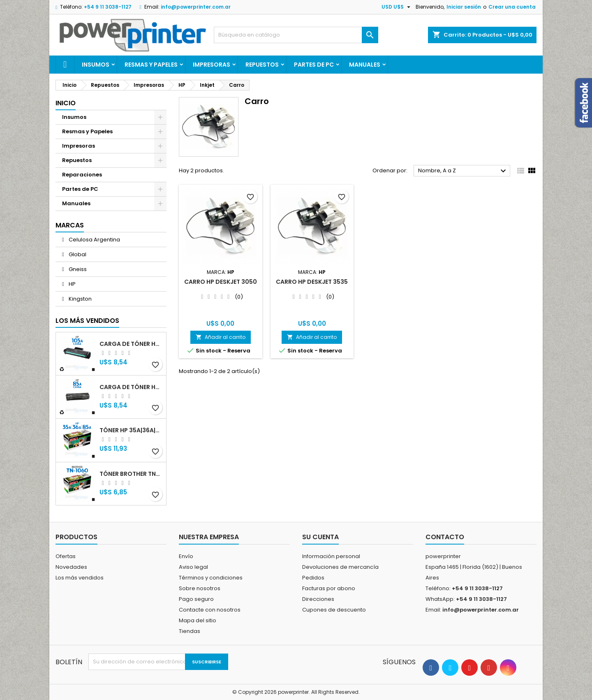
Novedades (71, 567)
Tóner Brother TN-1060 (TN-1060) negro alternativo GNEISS (131, 474)
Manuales (365, 65)
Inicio (66, 103)
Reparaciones (82, 175)
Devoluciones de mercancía (340, 567)
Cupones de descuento (334, 610)
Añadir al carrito (221, 337)
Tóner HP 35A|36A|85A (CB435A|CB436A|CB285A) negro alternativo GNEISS (131, 430)
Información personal (331, 556)
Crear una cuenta (512, 7)
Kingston (80, 299)
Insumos (96, 65)
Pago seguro (196, 599)
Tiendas (190, 631)
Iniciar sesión (464, 7)
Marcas (70, 225)
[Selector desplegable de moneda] (397, 7)
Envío (186, 556)
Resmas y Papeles (151, 65)
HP (72, 284)
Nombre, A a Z (463, 171)
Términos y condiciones (211, 578)
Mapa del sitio (198, 620)
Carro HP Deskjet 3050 (221, 282)
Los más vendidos (87, 321)
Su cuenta (320, 537)
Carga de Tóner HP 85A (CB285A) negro (131, 387)
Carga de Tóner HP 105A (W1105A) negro (131, 344)
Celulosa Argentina (94, 240)
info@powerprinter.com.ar (196, 7)
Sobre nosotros (200, 588)
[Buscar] (296, 35)
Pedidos (313, 578)
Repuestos (262, 65)
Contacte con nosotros (210, 610)
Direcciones (318, 599)
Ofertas (66, 556)
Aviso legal (193, 567)
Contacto (445, 537)
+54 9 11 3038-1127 (108, 7)
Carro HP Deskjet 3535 (312, 282)
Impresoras (212, 65)
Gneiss (77, 269)
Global (77, 254)
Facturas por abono (329, 588)
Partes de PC (314, 65)
